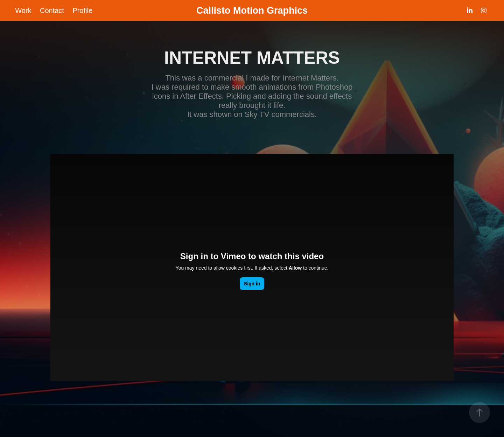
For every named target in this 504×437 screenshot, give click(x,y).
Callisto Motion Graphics (252, 11)
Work (23, 11)
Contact (52, 11)
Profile (82, 11)
